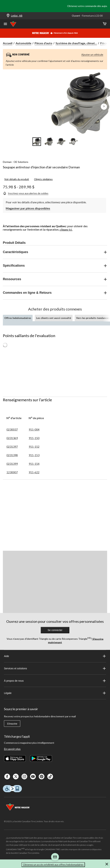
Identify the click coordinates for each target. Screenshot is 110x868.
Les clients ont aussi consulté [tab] (54, 318)
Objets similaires (43, 179)
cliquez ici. (66, 229)
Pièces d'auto (43, 43)
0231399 (12, 464)
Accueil (8, 43)
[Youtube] (33, 777)
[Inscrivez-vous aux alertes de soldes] (26, 193)
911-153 (34, 455)
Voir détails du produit (17, 179)
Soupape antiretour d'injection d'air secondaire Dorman (41, 167)
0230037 (12, 429)
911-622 (34, 472)
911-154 (34, 464)
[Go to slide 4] (73, 142)
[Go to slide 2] (49, 142)
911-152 (34, 446)
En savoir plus (12, 749)
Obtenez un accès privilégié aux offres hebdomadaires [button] (53, 865)
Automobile (23, 43)
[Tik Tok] (50, 777)
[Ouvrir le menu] (5, 24)
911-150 (34, 438)
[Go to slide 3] (61, 142)
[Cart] (105, 24)
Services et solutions (55, 668)
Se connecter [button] (55, 630)
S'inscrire (12, 724)
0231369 (12, 438)
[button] (107, 865)
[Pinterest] (42, 777)
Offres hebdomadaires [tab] (18, 318)
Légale (55, 693)
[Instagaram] (24, 777)
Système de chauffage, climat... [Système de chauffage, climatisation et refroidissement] (76, 43)
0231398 (12, 455)
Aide (55, 656)
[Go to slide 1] (37, 142)
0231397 (12, 446)
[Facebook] (7, 777)
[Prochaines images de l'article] (104, 107)
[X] (16, 777)
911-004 (34, 429)
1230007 (12, 472)
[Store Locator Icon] (8, 16)
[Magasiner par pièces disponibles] (28, 208)
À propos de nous (55, 681)
